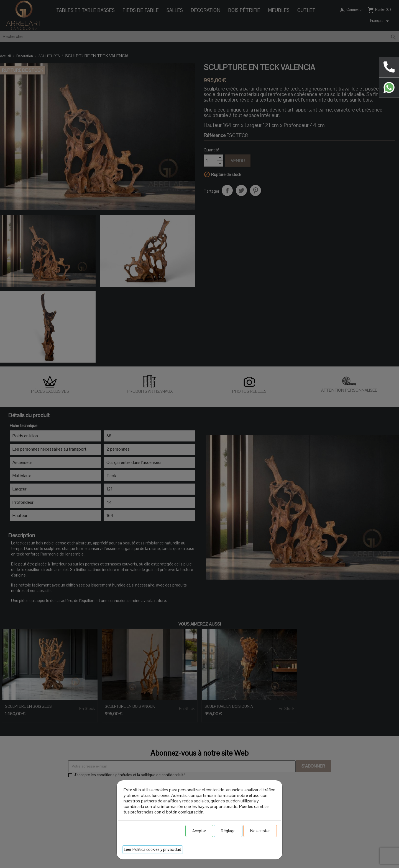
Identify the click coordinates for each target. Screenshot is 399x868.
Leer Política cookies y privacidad (153, 849)
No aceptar (260, 831)
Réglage (228, 831)
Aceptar (199, 831)
